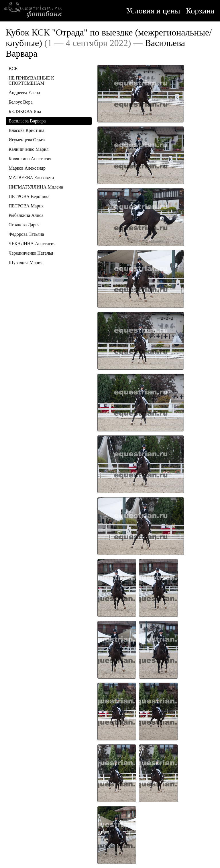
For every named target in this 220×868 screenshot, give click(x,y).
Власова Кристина (26, 130)
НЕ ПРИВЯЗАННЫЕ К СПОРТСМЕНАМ (31, 81)
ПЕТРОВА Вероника (29, 196)
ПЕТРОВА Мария (26, 206)
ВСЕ (13, 69)
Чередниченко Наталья (31, 253)
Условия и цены (153, 11)
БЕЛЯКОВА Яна (25, 111)
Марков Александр (27, 168)
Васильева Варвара (27, 121)
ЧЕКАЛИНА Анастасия (32, 244)
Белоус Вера (21, 102)
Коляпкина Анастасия (30, 159)
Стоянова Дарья (24, 225)
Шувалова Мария (25, 262)
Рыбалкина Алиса (26, 215)
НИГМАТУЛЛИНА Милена (36, 187)
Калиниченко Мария (29, 149)
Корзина (200, 11)
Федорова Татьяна (26, 234)
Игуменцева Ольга (27, 140)
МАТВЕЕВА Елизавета (31, 178)
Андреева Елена (24, 93)
